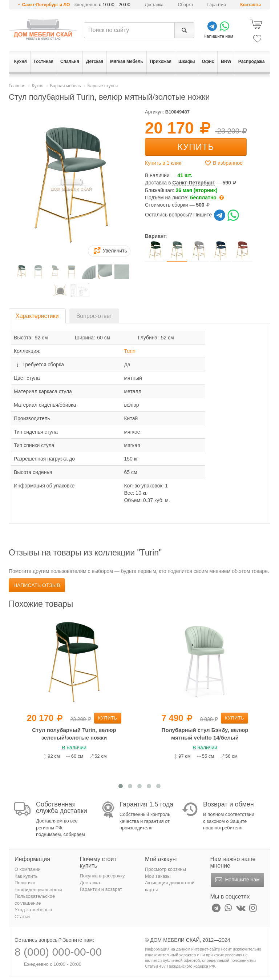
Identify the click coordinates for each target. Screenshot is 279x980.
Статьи (22, 917)
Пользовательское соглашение (35, 900)
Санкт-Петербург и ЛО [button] (46, 5)
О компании (28, 869)
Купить (196, 147)
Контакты (250, 5)
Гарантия (217, 5)
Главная (17, 86)
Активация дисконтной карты (170, 886)
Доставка (154, 5)
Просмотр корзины (165, 869)
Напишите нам (237, 880)
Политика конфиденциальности (38, 886)
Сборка (185, 5)
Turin (130, 351)
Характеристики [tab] (37, 316)
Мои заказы (158, 876)
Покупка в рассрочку (102, 876)
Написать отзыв (37, 585)
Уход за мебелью (33, 910)
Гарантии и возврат (101, 889)
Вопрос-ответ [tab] (94, 316)
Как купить (26, 876)
